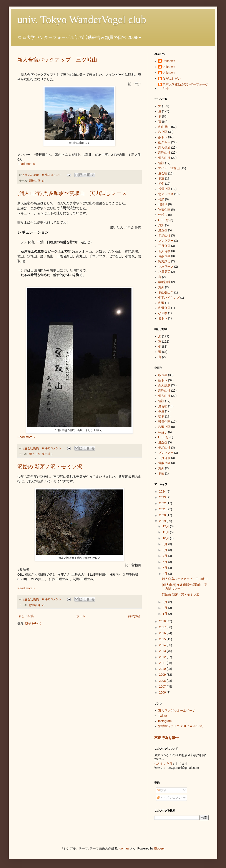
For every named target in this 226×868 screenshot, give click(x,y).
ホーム (81, 616)
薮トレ (163, 137)
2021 (163, 509)
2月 (165, 608)
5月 (165, 568)
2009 (163, 675)
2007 (163, 687)
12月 (166, 526)
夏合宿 (163, 173)
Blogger (159, 848)
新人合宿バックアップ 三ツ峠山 (57, 60)
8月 (165, 550)
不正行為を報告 (166, 738)
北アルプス (166, 194)
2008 (163, 681)
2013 (163, 651)
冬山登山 (164, 127)
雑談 (161, 199)
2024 (163, 491)
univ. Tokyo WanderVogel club (82, 19)
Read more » (26, 164)
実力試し (48, 454)
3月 (165, 602)
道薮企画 (164, 256)
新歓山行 (35, 181)
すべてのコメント (171, 798)
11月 (166, 532)
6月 (165, 562)
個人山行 (35, 454)
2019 (163, 521)
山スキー (164, 142)
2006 (163, 692)
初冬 (161, 184)
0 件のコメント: (53, 175)
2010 (163, 669)
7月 (165, 556)
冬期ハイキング (169, 298)
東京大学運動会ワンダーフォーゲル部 (185, 86)
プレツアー (166, 241)
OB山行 (163, 220)
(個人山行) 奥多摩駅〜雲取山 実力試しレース (72, 193)
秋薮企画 (164, 209)
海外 (161, 287)
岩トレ (163, 318)
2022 (163, 503)
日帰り (163, 204)
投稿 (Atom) (33, 623)
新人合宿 (164, 251)
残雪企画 (164, 189)
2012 (163, 657)
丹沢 (161, 225)
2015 (163, 639)
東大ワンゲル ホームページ (177, 710)
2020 (163, 515)
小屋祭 (163, 313)
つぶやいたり (163, 764)
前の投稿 (134, 616)
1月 (165, 614)
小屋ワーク (166, 266)
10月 (166, 538)
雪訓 (161, 163)
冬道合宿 (164, 308)
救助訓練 (35, 605)
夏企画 (163, 230)
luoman (124, 848)
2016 (163, 633)
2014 (163, 645)
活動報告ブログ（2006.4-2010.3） (182, 726)
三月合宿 (164, 246)
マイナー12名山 (169, 168)
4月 (165, 574)
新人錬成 (164, 147)
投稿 (162, 790)
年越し (163, 215)
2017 (163, 627)
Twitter (163, 716)
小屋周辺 (164, 272)
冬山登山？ (166, 292)
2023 (163, 497)
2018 (163, 621)
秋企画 (163, 132)
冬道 (161, 178)
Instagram (165, 721)
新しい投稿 (26, 616)
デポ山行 (164, 235)
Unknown (169, 61)
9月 (165, 544)
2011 (163, 663)
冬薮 (161, 303)
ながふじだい (172, 79)
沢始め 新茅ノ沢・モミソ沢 (50, 467)
